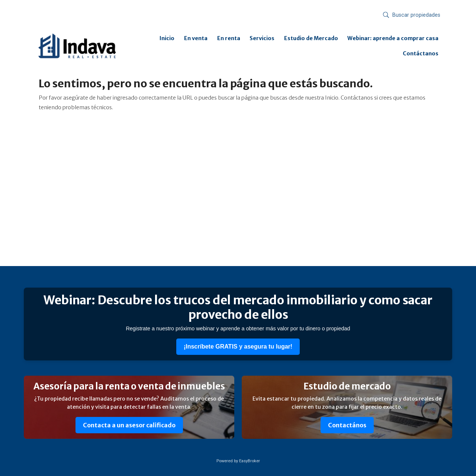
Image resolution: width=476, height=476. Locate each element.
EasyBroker (250, 461)
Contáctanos (421, 54)
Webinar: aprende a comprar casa (393, 38)
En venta (196, 38)
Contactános (347, 425)
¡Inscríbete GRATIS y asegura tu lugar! (238, 347)
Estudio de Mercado (311, 38)
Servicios (262, 38)
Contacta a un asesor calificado (129, 425)
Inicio (167, 38)
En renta (229, 38)
